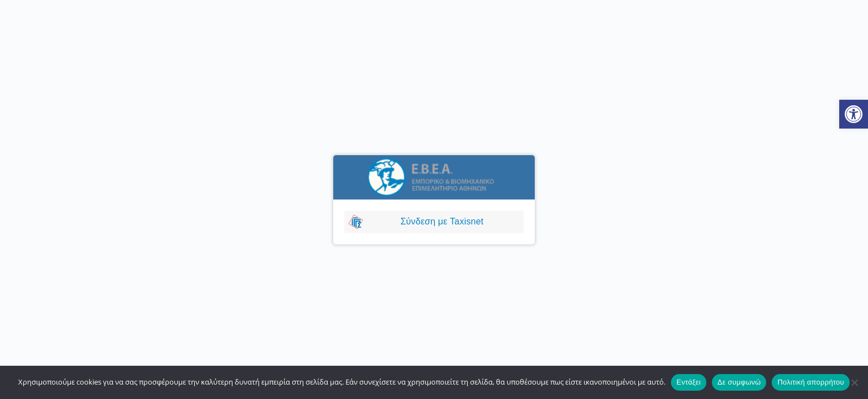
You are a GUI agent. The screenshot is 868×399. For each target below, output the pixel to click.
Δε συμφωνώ (739, 382)
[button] (854, 114)
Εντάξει (689, 382)
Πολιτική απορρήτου (810, 382)
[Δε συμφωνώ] (854, 382)
